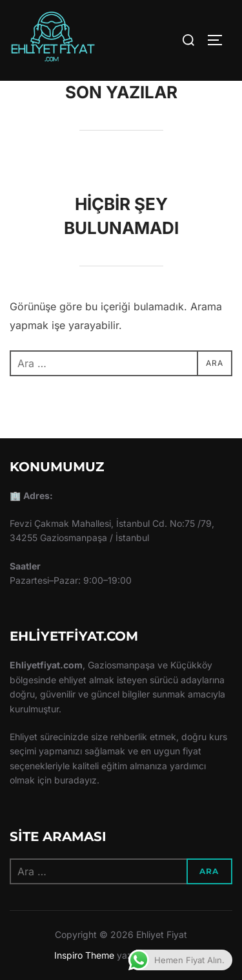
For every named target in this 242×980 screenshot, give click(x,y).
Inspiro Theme (84, 955)
